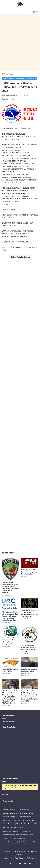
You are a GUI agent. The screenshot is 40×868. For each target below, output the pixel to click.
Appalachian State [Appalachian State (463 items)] (10, 810)
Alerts (5, 79)
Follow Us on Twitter (9, 727)
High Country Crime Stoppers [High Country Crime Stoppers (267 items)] (13, 828)
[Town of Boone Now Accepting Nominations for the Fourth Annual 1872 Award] (30, 635)
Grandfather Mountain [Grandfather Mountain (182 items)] (29, 824)
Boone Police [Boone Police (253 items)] (26, 817)
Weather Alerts (20, 79)
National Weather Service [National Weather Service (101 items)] (12, 831)
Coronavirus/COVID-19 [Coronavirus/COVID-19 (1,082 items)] (11, 820)
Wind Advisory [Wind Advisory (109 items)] (29, 842)
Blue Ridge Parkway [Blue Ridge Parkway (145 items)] (10, 817)
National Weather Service (10, 96)
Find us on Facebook (9, 722)
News (11, 74)
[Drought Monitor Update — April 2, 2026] (10, 662)
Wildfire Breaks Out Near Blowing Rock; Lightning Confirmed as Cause (29, 572)
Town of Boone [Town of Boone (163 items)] (19, 838)
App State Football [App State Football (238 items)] (10, 813)
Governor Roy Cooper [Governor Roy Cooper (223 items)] (11, 824)
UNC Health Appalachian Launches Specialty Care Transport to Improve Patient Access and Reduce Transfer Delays (10, 616)
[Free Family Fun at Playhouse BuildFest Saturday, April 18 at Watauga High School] (10, 631)
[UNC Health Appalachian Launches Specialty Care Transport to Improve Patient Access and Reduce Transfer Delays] (10, 604)
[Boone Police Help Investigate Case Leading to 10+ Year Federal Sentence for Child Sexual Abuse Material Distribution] (10, 569)
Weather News (32, 79)
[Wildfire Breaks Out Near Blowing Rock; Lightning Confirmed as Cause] (30, 563)
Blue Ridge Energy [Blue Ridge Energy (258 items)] (26, 813)
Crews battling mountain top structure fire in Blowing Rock (29, 671)
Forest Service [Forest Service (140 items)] (28, 820)
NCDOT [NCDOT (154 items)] (27, 831)
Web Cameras (20, 858)
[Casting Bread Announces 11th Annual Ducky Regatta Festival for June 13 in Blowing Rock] (30, 603)
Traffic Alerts (31, 858)
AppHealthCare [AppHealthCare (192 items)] (25, 810)
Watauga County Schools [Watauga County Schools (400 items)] (12, 842)
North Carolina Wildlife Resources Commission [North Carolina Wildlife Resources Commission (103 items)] (18, 835)
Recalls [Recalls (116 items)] (7, 838)
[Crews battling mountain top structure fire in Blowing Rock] (30, 662)
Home (5, 74)
